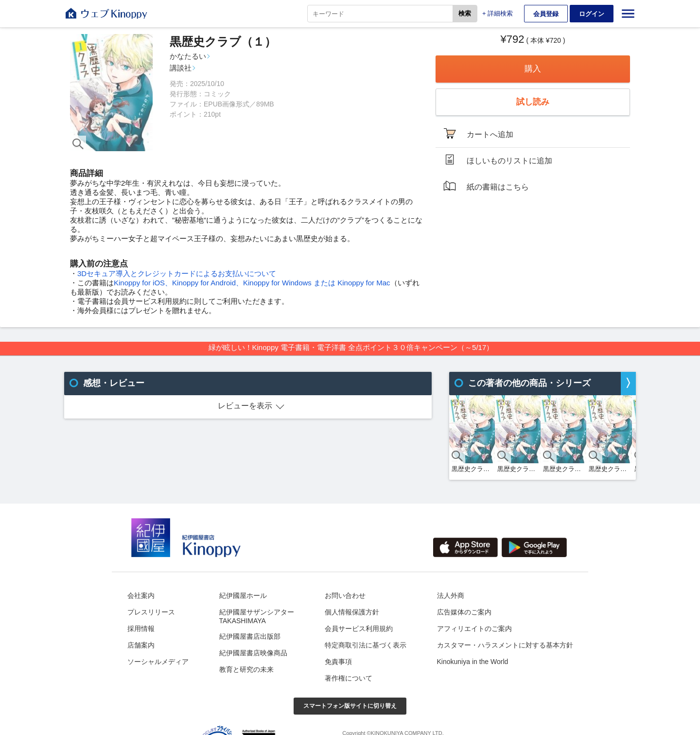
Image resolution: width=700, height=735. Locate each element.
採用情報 (141, 629)
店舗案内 (141, 645)
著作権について (349, 678)
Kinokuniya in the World (473, 662)
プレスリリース (151, 612)
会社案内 (141, 595)
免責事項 (338, 662)
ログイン (592, 14)
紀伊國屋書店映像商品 (253, 653)
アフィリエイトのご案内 (474, 629)
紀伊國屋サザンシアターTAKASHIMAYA (257, 616)
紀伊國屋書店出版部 (250, 636)
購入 (533, 69)
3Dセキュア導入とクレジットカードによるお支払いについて (177, 273)
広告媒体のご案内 (464, 612)
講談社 (181, 68)
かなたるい (188, 56)
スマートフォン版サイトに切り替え (350, 706)
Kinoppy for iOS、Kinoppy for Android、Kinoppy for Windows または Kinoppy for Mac (252, 283)
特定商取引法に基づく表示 (366, 645)
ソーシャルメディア (158, 662)
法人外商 (451, 595)
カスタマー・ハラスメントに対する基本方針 (505, 645)
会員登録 (546, 14)
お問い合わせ (345, 595)
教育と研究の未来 (246, 669)
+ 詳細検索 (498, 13)
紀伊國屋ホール (243, 595)
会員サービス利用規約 (359, 629)
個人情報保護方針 (352, 612)
